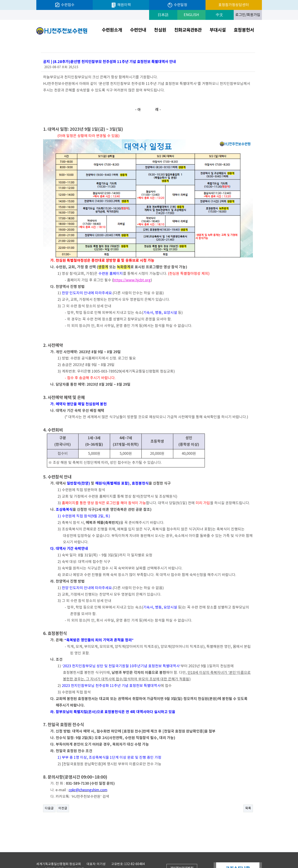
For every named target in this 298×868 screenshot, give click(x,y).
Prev (215, 852)
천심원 (160, 30)
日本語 (163, 15)
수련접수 (65, 5)
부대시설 (218, 30)
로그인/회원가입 (248, 15)
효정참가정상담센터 (234, 5)
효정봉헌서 (244, 30)
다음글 (49, 792)
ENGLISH (191, 15)
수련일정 (177, 5)
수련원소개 (112, 30)
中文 (219, 15)
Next (261, 852)
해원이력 (121, 5)
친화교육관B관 (188, 30)
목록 (248, 792)
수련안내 (138, 30)
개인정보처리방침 (182, 852)
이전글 (63, 792)
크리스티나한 (238, 852)
